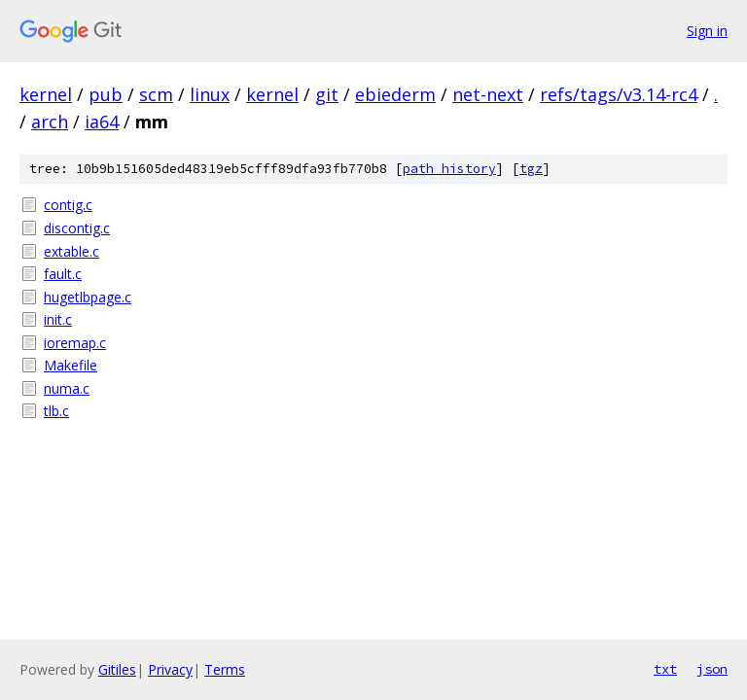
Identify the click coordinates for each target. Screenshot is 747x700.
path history (449, 169)
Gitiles (117, 669)
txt (665, 669)
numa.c (67, 388)
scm (156, 94)
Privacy (170, 669)
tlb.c (56, 411)
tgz (531, 169)
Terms (225, 669)
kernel (46, 94)
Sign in (707, 31)
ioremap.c (75, 343)
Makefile (71, 365)
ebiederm (395, 94)
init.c (58, 319)
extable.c (71, 251)
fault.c (63, 274)
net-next (488, 94)
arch (50, 122)
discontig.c (77, 228)
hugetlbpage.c (88, 297)
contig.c (68, 205)
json (712, 669)
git (327, 94)
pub (106, 94)
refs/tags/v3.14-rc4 (619, 94)
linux (210, 94)
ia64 (102, 122)
